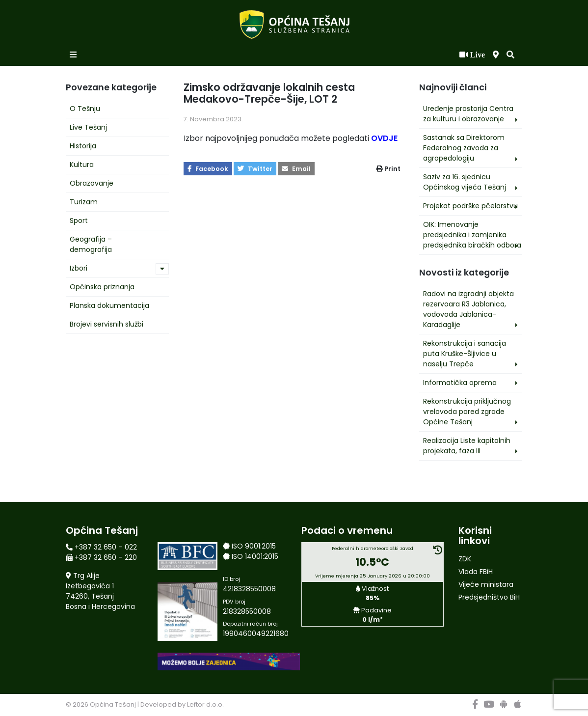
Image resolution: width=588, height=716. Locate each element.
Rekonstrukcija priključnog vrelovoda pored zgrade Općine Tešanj (467, 412)
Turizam (84, 202)
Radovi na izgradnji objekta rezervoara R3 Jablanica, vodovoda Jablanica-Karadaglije (468, 309)
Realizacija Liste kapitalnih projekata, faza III (467, 446)
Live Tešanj (88, 127)
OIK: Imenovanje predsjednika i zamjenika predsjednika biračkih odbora (472, 235)
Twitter (255, 169)
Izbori (79, 268)
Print (388, 169)
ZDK (465, 559)
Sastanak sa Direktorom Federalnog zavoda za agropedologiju (464, 148)
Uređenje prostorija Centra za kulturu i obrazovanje (468, 114)
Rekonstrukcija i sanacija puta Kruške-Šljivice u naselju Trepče (465, 354)
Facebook (208, 169)
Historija (83, 146)
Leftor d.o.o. (205, 704)
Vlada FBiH (476, 572)
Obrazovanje (92, 183)
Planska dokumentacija (109, 305)
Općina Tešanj (113, 704)
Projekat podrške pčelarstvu (470, 206)
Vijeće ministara (486, 584)
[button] (510, 55)
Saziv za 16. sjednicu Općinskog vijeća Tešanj (465, 182)
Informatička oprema (460, 383)
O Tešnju (85, 109)
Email (296, 169)
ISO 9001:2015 (254, 546)
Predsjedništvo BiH (489, 597)
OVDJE (384, 138)
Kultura (82, 165)
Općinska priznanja (102, 287)
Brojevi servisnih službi (107, 324)
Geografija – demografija (91, 244)
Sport (79, 220)
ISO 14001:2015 (255, 556)
